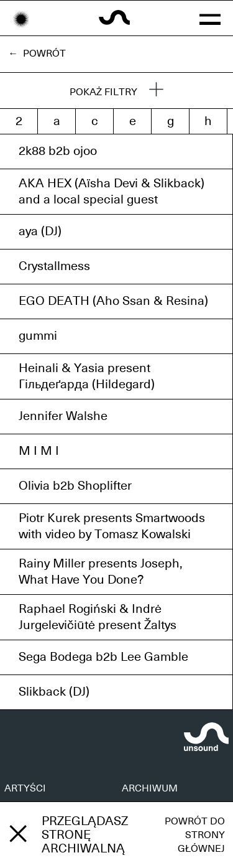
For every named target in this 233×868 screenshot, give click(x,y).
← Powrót (37, 54)
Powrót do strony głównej (195, 835)
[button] (210, 18)
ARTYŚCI (25, 788)
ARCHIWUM (150, 788)
